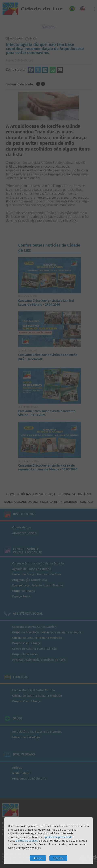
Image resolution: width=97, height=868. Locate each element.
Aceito (38, 858)
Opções (58, 858)
